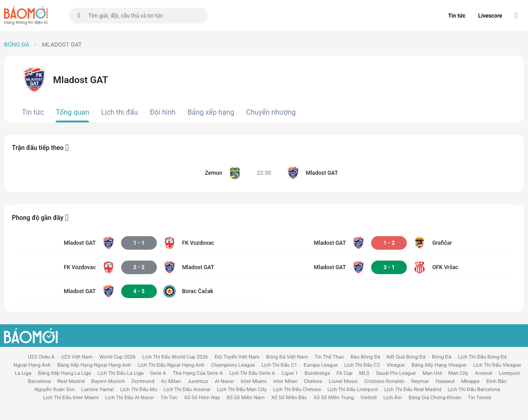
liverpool (509, 373)
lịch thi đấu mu (139, 389)
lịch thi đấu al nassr (130, 397)
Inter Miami (253, 381)
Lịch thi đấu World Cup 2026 (175, 357)
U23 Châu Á (41, 357)
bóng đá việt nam (287, 357)
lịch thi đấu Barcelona (474, 389)
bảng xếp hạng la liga (64, 373)
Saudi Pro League (396, 373)
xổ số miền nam (246, 397)
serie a (158, 373)
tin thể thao (330, 357)
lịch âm (393, 397)
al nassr (224, 381)
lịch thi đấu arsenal (187, 389)
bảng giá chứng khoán (435, 397)
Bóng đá (17, 44)
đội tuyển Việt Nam (237, 357)
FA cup (344, 373)
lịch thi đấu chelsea (297, 389)
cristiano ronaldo (384, 381)
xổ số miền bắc (289, 397)
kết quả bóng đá (406, 357)
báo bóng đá (365, 357)
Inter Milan (285, 381)
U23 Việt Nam (77, 357)
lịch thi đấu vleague (497, 365)
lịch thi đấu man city (242, 389)
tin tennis (480, 397)
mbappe (470, 381)
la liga (23, 373)
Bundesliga (317, 373)
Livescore (490, 16)
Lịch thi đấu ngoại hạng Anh (171, 365)
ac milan (171, 381)
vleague (396, 365)
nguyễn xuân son (54, 389)
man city (459, 373)
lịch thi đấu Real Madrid (413, 389)
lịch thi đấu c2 (362, 365)
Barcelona (40, 381)
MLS (364, 373)
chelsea (313, 381)
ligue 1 (290, 373)
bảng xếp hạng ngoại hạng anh (94, 365)
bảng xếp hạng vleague (439, 365)
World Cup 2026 (117, 357)
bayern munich (108, 381)
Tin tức (457, 16)
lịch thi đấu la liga (121, 373)
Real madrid (71, 381)
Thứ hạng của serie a (198, 373)
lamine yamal (98, 389)
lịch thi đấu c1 (279, 365)
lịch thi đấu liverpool (353, 389)
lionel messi (343, 381)
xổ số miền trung (334, 397)
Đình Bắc (497, 381)
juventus (198, 381)
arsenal (483, 373)
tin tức (169, 397)
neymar (420, 381)
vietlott (368, 397)
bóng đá (442, 357)
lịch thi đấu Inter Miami (71, 397)
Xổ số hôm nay (202, 397)
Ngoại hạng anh (32, 365)
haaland (445, 381)
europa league (321, 365)
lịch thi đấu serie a (252, 373)
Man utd (432, 373)
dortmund (143, 381)
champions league (233, 365)
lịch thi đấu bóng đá (482, 357)
